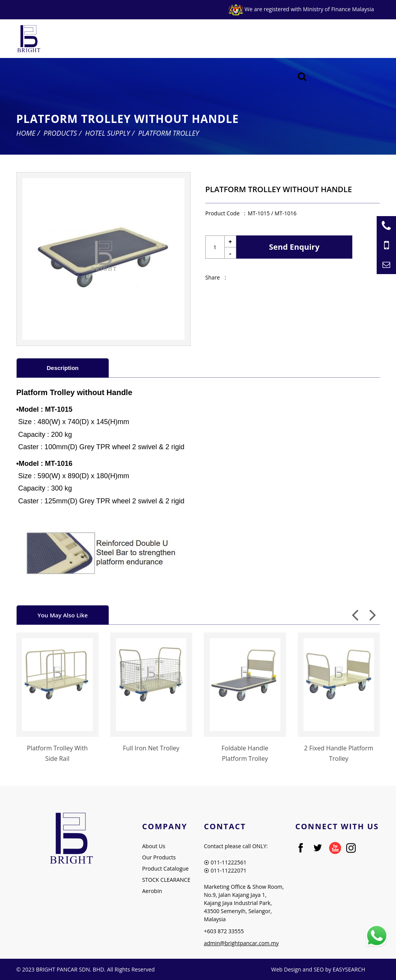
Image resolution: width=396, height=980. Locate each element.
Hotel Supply (108, 133)
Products (60, 133)
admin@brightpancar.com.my (241, 943)
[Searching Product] (302, 77)
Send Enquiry (294, 247)
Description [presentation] (63, 368)
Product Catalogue (166, 868)
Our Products (159, 857)
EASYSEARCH (349, 969)
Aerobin (152, 891)
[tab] (63, 367)
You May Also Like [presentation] (63, 615)
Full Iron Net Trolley (151, 748)
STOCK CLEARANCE (166, 880)
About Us (154, 846)
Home (26, 133)
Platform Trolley (168, 133)
